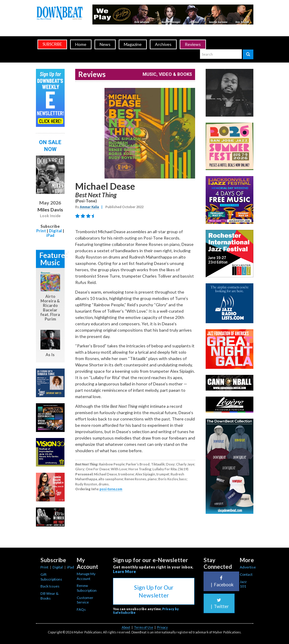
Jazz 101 (243, 584)
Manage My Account (86, 576)
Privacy (162, 627)
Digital (55, 231)
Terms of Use (144, 627)
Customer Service (85, 600)
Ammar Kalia (89, 207)
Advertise (248, 567)
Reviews (193, 44)
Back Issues (50, 586)
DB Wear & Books (50, 596)
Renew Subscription (87, 588)
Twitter (219, 603)
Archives (163, 44)
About (126, 627)
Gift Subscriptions (51, 577)
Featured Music (52, 259)
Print (41, 231)
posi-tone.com (111, 489)
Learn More (124, 572)
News (105, 44)
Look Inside (50, 216)
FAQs (81, 609)
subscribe (52, 44)
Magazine (133, 44)
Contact (246, 574)
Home (81, 44)
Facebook (221, 581)
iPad (50, 235)
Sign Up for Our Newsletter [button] (154, 591)
